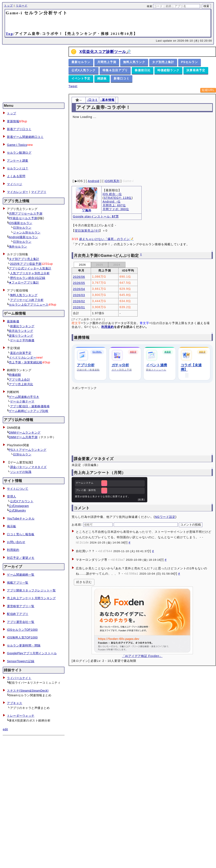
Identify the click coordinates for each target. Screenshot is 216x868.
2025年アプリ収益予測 (26, 264)
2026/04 (79, 289)
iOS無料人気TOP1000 (22, 637)
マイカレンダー (18, 192)
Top (9, 34)
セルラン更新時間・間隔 (24, 645)
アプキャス (15, 703)
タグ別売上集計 (163, 62)
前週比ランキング (22, 326)
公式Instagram (19, 506)
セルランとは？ (18, 168)
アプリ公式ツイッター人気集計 (30, 268)
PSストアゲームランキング (28, 450)
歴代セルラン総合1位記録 (28, 278)
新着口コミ (122, 78)
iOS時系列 (112, 181)
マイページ (15, 184)
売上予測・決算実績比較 (26, 362)
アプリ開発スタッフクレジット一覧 (31, 590)
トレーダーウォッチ (21, 716)
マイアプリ (39, 192)
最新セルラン (81, 62)
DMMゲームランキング (25, 433)
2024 (117, 265)
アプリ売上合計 (20, 380)
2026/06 (79, 277)
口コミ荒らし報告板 (21, 534)
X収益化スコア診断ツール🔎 (105, 52)
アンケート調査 (18, 161)
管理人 (12, 496)
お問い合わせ (16, 542)
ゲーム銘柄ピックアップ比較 (29, 411)
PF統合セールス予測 (23, 218)
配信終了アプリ (18, 614)
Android (94, 181)
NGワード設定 (165, 517)
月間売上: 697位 (114, 205)
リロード (22, 6)
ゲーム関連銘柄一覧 (21, 575)
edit (5, 729)
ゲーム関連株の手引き (24, 397)
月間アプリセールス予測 (26, 214)
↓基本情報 (107, 100)
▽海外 (87, 210)
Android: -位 (112, 202)
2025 (100, 265)
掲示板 (12, 526)
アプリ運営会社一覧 (21, 622)
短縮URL (208, 90)
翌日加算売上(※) (87, 231)
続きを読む (84, 582)
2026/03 (79, 295)
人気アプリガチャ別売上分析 (30, 273)
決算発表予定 (196, 70)
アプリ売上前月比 (21, 384)
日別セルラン (22, 228)
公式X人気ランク (84, 70)
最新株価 (13, 321)
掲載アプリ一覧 (18, 583)
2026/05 (79, 283)
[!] (126, 542)
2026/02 (79, 301)
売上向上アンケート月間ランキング (31, 598)
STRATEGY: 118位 (118, 198)
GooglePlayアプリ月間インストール (32, 653)
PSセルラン (190, 62)
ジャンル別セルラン (27, 232)
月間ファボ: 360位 (116, 209)
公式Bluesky (17, 511)
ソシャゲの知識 (21, 472)
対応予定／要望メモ (21, 558)
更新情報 (13, 121)
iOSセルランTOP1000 (22, 630)
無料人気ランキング (24, 295)
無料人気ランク (134, 62)
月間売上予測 (107, 62)
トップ (8, 6)
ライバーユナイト (19, 678)
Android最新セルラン (23, 237)
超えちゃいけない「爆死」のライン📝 (106, 239)
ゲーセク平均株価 (22, 340)
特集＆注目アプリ (115, 70)
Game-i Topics (17, 145)
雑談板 (102, 78)
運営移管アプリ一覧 (21, 606)
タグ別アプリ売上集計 (24, 259)
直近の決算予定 (21, 353)
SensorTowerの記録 (21, 661)
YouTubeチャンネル (21, 518)
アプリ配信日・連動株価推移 (30, 406)
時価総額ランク (168, 70)
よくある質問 (16, 176)
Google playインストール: (96, 216)
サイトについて (18, 489)
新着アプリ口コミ (19, 129)
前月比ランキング (21, 331)
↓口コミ (92, 100)
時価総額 (15, 375)
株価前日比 (143, 70)
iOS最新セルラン (21, 223)
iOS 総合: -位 (112, 194)
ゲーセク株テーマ (22, 401)
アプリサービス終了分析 (27, 300)
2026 (82, 265)
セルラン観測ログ (19, 153)
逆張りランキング (21, 336)
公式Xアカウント (22, 501)
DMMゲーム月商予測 (23, 437)
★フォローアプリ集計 (24, 282)
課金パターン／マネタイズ (28, 467)
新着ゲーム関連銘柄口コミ (25, 137)
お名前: (77, 525)
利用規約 (13, 550)
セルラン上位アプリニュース (29, 305)
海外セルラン (18, 247)
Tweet (73, 86)
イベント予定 (81, 78)
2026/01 (79, 307)
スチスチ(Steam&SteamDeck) (28, 691)
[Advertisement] (108, 23)
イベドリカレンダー (23, 357)
